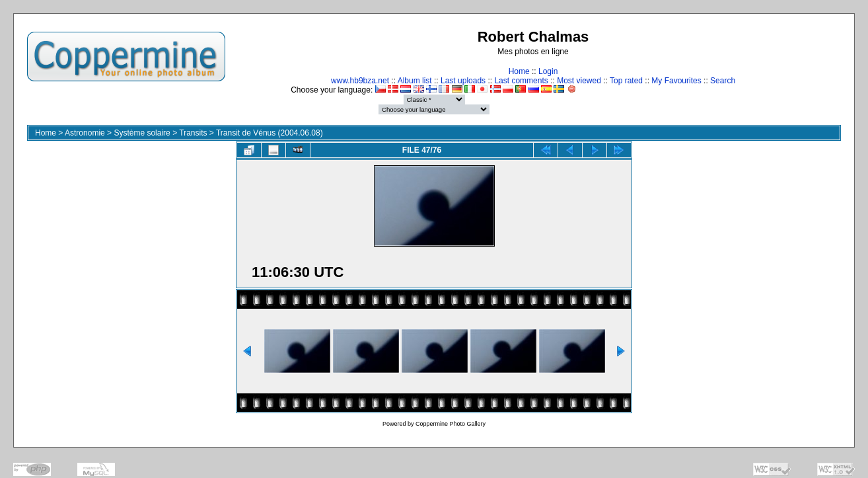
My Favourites (676, 81)
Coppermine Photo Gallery (451, 424)
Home (519, 71)
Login (548, 71)
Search (723, 81)
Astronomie (85, 133)
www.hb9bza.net (360, 81)
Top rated (626, 81)
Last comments (521, 81)
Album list (415, 81)
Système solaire (142, 133)
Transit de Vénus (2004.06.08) (270, 133)
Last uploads (463, 81)
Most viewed (579, 81)
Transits (193, 133)
